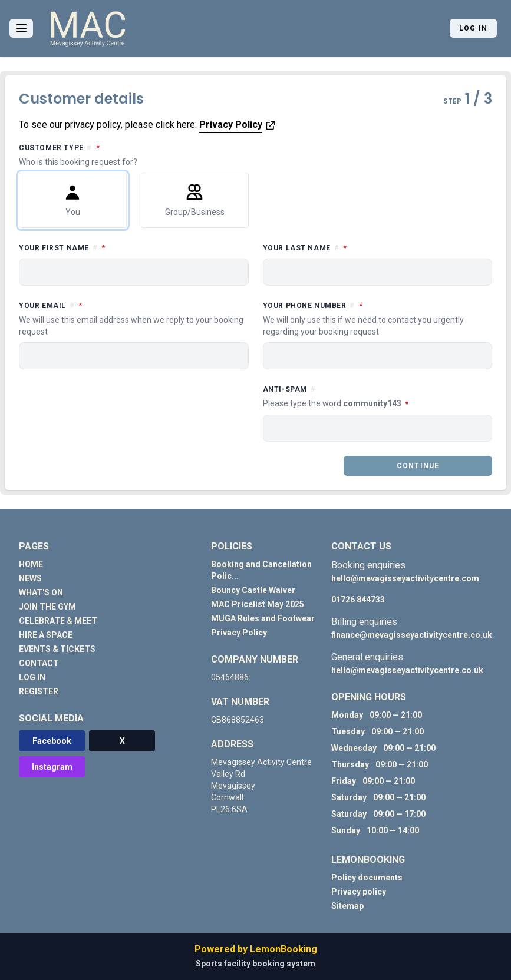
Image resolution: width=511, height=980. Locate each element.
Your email (134, 319)
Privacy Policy (231, 125)
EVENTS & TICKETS (57, 649)
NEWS (30, 578)
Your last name (358, 247)
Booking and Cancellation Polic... (261, 570)
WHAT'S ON (41, 592)
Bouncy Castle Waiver (253, 590)
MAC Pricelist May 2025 (258, 604)
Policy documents (367, 878)
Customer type (255, 155)
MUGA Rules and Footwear (263, 618)
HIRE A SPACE (46, 635)
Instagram (52, 767)
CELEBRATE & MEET (58, 621)
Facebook (52, 741)
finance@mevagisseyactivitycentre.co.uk (412, 635)
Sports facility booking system (255, 964)
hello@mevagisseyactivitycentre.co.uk (407, 670)
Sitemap (347, 906)
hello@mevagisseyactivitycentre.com (405, 578)
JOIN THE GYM (47, 607)
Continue (418, 466)
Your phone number (378, 319)
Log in (473, 28)
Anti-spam (378, 397)
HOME (31, 564)
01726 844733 (358, 600)
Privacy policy (359, 892)
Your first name (115, 247)
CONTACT (39, 663)
